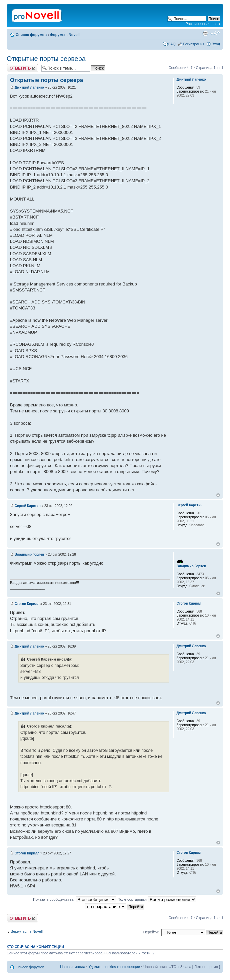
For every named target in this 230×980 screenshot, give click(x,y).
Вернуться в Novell (27, 931)
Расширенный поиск (203, 24)
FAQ (172, 44)
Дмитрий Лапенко (29, 87)
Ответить (22, 68)
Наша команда (72, 967)
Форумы (58, 35)
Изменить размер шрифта (215, 33)
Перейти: (151, 932)
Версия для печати (205, 33)
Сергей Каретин (28, 506)
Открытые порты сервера (46, 59)
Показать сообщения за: (74, 899)
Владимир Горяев (29, 554)
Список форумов (31, 35)
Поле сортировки (157, 899)
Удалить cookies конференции (114, 967)
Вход (216, 44)
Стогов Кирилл (27, 604)
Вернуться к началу (218, 495)
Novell (74, 35)
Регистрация (194, 44)
